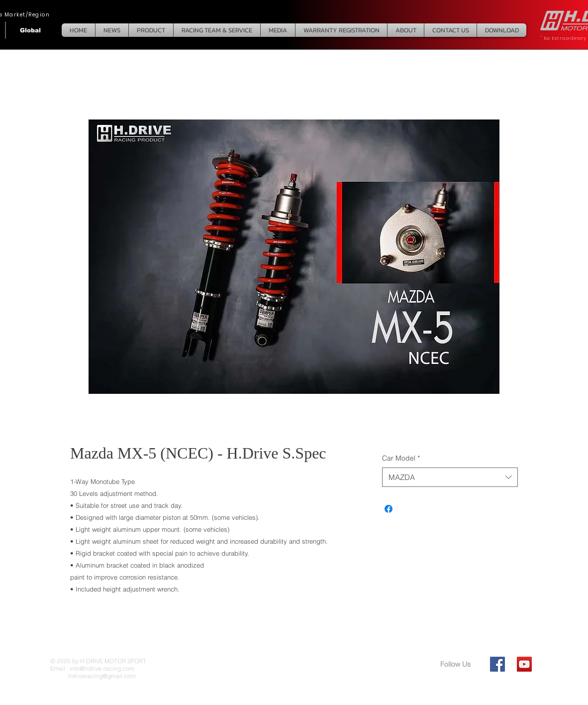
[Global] (30, 30)
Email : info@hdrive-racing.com (92, 668)
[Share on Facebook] (389, 509)
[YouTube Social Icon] (524, 664)
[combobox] (450, 477)
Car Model (401, 458)
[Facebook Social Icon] (497, 664)
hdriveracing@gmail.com (93, 676)
